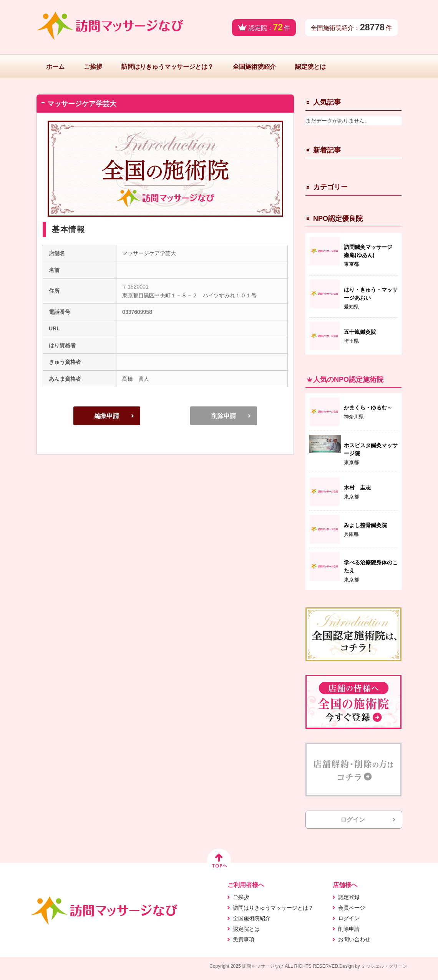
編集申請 (107, 416)
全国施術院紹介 (254, 67)
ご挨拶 (93, 67)
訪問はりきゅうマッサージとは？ (168, 67)
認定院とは (310, 67)
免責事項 (244, 939)
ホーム (55, 67)
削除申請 (224, 416)
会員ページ (352, 908)
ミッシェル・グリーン (384, 966)
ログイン (353, 820)
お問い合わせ (354, 939)
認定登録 (349, 897)
